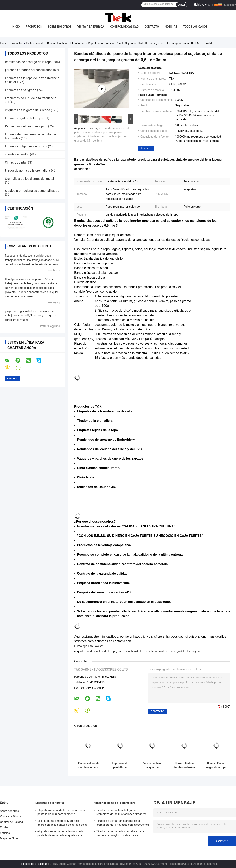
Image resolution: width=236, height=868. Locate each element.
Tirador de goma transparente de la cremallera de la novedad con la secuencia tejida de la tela (123, 823)
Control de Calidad (124, 27)
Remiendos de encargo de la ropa (28, 62)
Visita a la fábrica (91, 27)
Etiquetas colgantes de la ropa (26, 146)
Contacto (152, 27)
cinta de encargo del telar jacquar (180, 651)
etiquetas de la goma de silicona (27, 110)
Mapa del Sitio (9, 838)
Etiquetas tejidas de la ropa (24, 118)
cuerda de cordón (17, 154)
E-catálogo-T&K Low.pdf (89, 646)
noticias (171, 27)
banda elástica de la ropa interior (138, 651)
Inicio (16, 27)
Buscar (181, 5)
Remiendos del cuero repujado (26, 126)
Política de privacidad (35, 864)
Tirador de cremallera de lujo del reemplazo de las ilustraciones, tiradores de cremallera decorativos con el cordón (121, 813)
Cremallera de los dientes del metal (29, 179)
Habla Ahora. (202, 5)
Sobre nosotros (60, 27)
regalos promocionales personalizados (32, 191)
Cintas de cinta (35, 43)
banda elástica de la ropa (101, 651)
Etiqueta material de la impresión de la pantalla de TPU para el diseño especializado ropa (61, 813)
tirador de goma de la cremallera (28, 171)
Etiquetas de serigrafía (21, 90)
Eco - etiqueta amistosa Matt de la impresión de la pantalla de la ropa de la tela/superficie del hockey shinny (62, 823)
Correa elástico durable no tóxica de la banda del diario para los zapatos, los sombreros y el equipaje (184, 765)
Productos (34, 27)
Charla (145, 148)
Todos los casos (195, 27)
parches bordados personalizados (29, 70)
